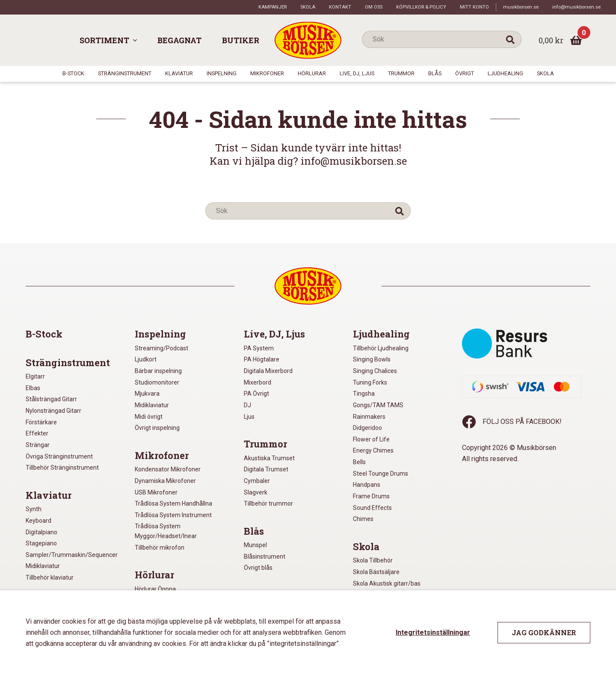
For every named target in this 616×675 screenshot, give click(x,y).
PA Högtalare (262, 359)
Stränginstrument (125, 73)
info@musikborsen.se (576, 7)
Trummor (401, 73)
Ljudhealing (505, 73)
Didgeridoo (367, 428)
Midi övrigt (149, 417)
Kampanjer (272, 7)
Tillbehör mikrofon (160, 548)
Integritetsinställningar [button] (433, 632)
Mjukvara (147, 394)
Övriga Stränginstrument (59, 456)
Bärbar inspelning (158, 371)
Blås (435, 73)
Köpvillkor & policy (421, 7)
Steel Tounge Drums (381, 474)
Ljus (249, 417)
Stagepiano (41, 543)
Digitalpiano (41, 532)
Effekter (37, 433)
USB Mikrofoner (156, 492)
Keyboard (38, 521)
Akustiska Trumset (269, 458)
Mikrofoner (267, 73)
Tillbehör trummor (268, 503)
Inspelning (222, 73)
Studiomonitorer (157, 382)
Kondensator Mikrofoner (168, 469)
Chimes (363, 519)
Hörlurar (312, 73)
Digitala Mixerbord (268, 371)
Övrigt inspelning (157, 428)
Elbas (33, 388)
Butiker (241, 40)
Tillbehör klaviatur (50, 577)
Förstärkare (41, 422)
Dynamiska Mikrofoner (165, 481)
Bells (359, 462)
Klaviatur (179, 73)
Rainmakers (369, 417)
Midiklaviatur (43, 566)
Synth (34, 509)
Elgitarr (35, 376)
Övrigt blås (258, 568)
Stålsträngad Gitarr (51, 399)
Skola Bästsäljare (376, 572)
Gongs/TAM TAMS (378, 405)
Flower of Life (371, 439)
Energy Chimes (373, 450)
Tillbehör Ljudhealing (381, 348)
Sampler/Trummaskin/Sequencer (72, 555)
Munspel (255, 545)
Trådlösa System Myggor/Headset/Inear (166, 531)
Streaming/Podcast (161, 348)
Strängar (38, 445)
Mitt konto (474, 7)
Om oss (374, 7)
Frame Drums (371, 496)
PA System (259, 348)
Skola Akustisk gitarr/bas (387, 583)
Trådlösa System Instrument (173, 515)
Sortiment (104, 40)
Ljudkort (146, 359)
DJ (247, 405)
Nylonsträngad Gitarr (53, 411)
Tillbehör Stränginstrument (62, 468)
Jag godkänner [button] (544, 632)
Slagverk (256, 492)
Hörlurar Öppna (155, 589)
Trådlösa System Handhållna (173, 503)
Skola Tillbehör (373, 560)
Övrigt (465, 73)
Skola (308, 7)
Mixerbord (258, 382)
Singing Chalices (375, 371)
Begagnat (179, 40)
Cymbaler (257, 481)
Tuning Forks (370, 382)
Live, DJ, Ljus (357, 73)
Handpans (367, 485)
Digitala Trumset (266, 469)
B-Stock (73, 73)
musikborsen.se (521, 7)
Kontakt (340, 7)
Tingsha (364, 394)
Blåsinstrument (265, 557)
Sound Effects (372, 508)
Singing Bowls (372, 359)
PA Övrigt (256, 394)
